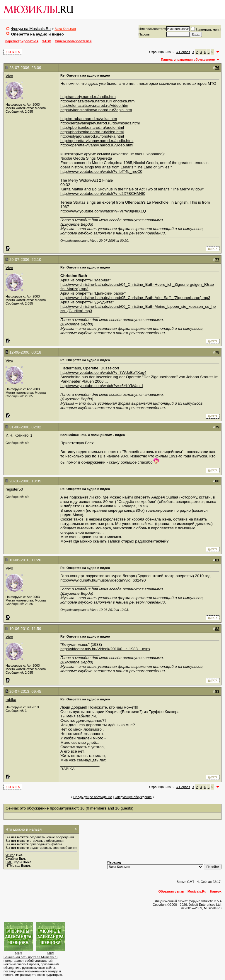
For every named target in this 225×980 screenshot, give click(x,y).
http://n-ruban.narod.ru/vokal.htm (89, 119)
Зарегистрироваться (22, 41)
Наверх (216, 891)
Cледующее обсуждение (133, 797)
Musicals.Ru (197, 891)
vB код (10, 855)
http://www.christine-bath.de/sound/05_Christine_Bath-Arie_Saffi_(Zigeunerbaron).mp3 (135, 298)
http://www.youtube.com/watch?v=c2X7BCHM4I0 (103, 194)
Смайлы (12, 859)
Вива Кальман (65, 29)
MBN (19, 953)
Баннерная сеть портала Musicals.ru (30, 957)
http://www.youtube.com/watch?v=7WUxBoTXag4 (103, 372)
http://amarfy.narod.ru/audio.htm (88, 97)
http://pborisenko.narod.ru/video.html (92, 132)
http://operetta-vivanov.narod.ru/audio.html (97, 141)
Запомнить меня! (206, 30)
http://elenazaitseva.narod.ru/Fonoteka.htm (97, 101)
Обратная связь (171, 891)
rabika (11, 700)
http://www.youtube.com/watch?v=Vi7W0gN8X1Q (103, 211)
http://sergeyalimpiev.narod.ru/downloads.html (100, 123)
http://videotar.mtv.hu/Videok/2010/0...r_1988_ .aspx (105, 649)
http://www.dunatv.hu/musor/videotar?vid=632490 (103, 580)
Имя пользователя (152, 29)
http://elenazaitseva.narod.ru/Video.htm (94, 105)
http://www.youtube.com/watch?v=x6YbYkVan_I (102, 386)
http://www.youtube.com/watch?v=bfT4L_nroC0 (101, 171)
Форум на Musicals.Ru (31, 29)
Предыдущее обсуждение (93, 797)
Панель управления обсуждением (188, 60)
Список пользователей (73, 41)
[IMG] (10, 862)
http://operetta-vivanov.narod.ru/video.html (97, 145)
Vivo (9, 76)
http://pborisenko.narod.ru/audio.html (92, 127)
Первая (183, 52)
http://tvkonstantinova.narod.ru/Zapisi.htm (96, 110)
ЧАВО (47, 41)
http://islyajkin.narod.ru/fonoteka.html (92, 136)
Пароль (144, 34)
